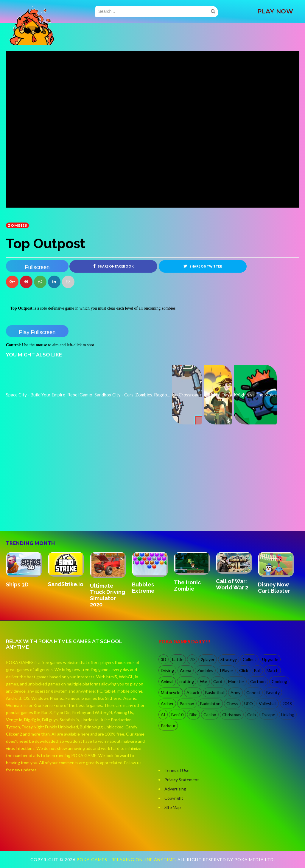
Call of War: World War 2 (232, 584)
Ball (257, 670)
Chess (232, 703)
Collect (249, 659)
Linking (288, 715)
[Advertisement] (51, 506)
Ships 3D (17, 584)
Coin (252, 715)
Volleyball (268, 703)
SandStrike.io (66, 584)
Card (218, 681)
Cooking (279, 681)
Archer (167, 703)
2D (192, 659)
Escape (269, 715)
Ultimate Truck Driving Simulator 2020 (108, 595)
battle (178, 659)
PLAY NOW (275, 11)
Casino (210, 715)
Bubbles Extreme (143, 588)
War (204, 681)
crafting (187, 681)
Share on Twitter (203, 266)
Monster (236, 681)
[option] (27, 570)
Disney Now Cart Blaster (274, 588)
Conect (253, 692)
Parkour (168, 726)
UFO (249, 703)
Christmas (232, 715)
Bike (193, 715)
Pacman (187, 703)
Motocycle (171, 692)
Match (273, 670)
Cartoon (258, 681)
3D (164, 659)
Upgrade (270, 659)
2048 (287, 703)
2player (208, 659)
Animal (167, 681)
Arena (186, 670)
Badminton (210, 703)
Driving (167, 670)
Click (244, 670)
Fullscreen (37, 267)
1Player (226, 670)
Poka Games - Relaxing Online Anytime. (127, 859)
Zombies (17, 225)
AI (163, 715)
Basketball (215, 692)
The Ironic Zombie (187, 586)
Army (235, 692)
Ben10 (177, 715)
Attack (193, 692)
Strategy (229, 659)
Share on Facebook (113, 266)
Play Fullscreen (37, 332)
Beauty (273, 692)
